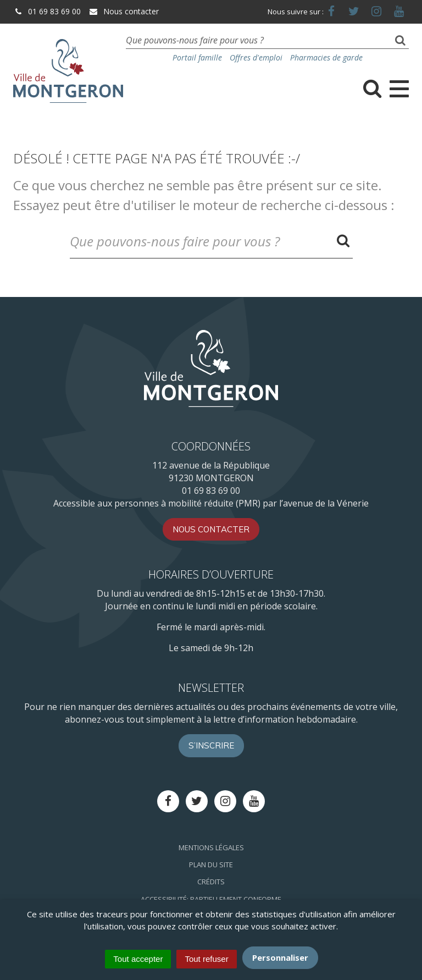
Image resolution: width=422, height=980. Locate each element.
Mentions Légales (211, 847)
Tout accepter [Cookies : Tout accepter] (138, 959)
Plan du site (211, 865)
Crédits (211, 882)
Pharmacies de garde (326, 57)
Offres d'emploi (256, 57)
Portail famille (197, 57)
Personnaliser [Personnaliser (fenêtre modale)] (280, 957)
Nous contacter (124, 11)
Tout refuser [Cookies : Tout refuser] (206, 959)
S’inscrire (211, 745)
